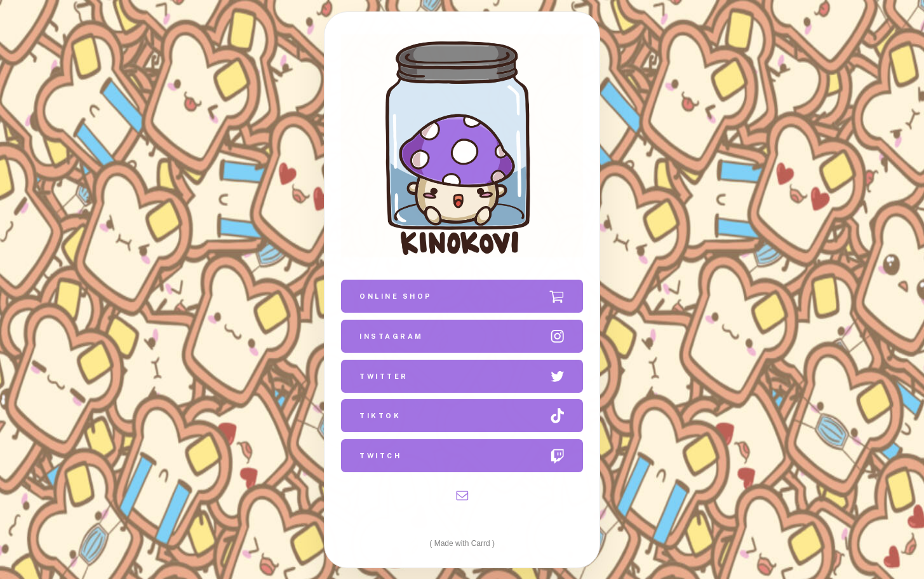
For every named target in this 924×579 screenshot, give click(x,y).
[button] (462, 296)
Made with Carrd (462, 543)
